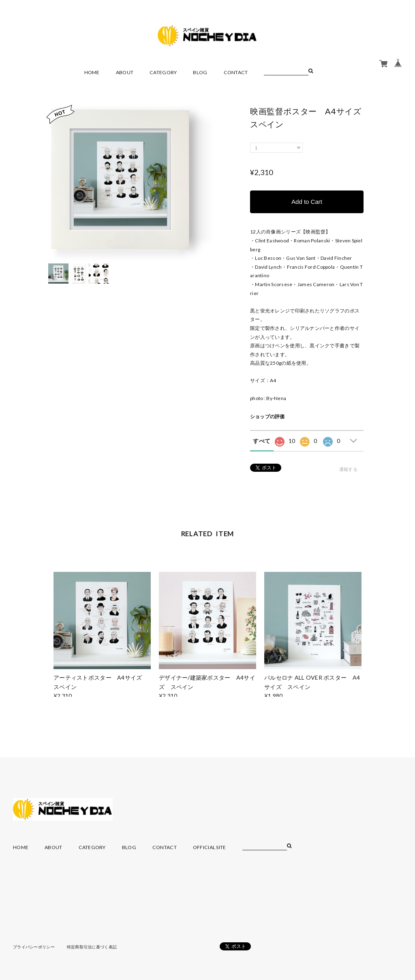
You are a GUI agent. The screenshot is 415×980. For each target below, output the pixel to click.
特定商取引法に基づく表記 (92, 947)
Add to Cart (307, 202)
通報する (348, 469)
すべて (262, 441)
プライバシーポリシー (34, 947)
